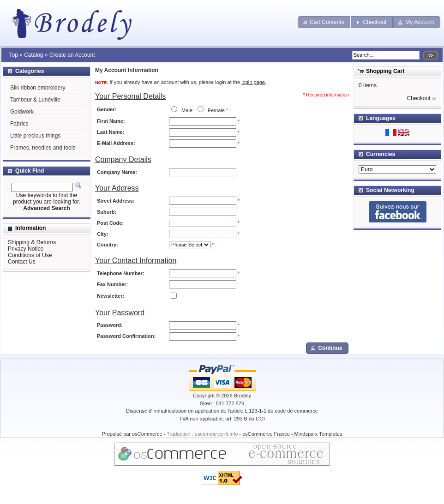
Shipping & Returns (32, 242)
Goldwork (22, 112)
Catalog (33, 55)
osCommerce (147, 434)
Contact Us (22, 262)
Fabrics (19, 124)
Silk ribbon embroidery (38, 88)
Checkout (419, 98)
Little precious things (35, 136)
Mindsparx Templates (318, 434)
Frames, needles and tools (43, 148)
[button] (324, 22)
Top (13, 55)
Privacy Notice (26, 249)
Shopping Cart (385, 71)
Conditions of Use (30, 255)
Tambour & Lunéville (35, 100)
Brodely (243, 396)
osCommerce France (266, 434)
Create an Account (72, 55)
